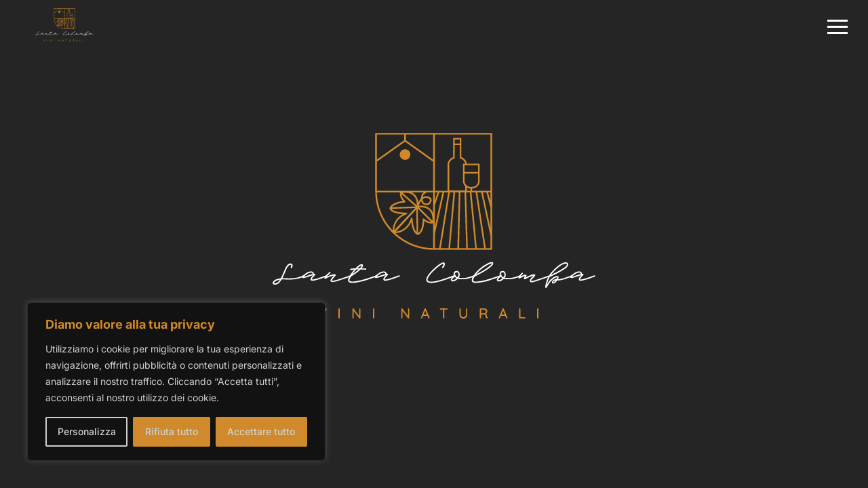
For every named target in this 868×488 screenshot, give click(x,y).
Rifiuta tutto (172, 431)
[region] (176, 382)
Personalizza (87, 431)
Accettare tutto (261, 431)
